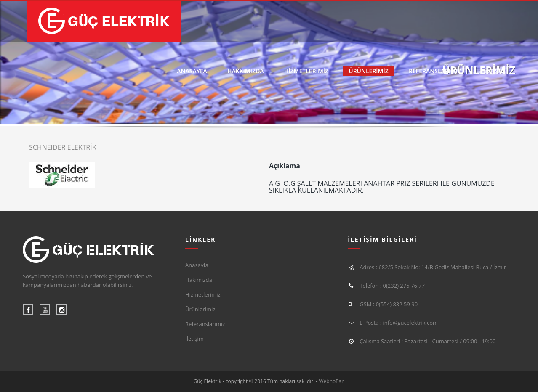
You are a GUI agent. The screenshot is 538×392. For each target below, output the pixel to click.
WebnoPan (332, 381)
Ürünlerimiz (200, 309)
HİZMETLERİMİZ (306, 71)
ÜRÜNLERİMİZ (369, 71)
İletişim (194, 339)
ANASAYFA (192, 71)
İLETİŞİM (493, 71)
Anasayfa (197, 265)
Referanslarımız (205, 324)
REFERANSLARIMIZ (435, 71)
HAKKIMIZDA (246, 71)
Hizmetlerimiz (203, 294)
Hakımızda (199, 280)
